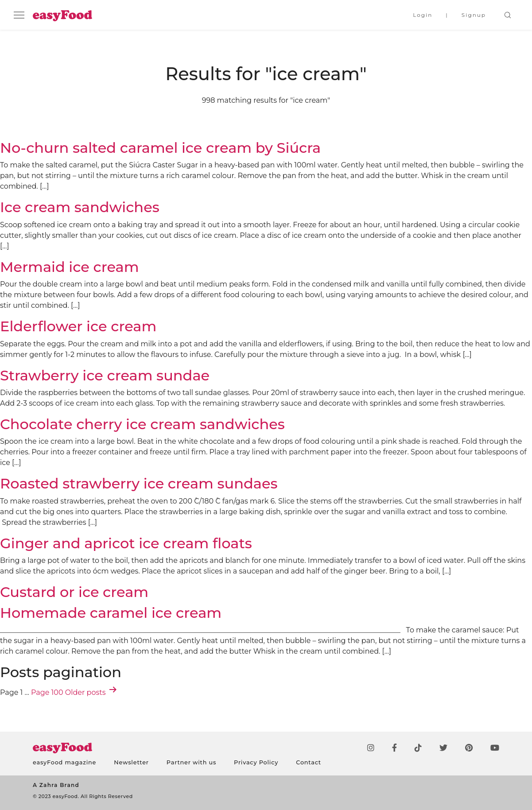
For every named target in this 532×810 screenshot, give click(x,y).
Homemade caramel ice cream (111, 613)
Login (423, 15)
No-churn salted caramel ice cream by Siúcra (160, 148)
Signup (474, 15)
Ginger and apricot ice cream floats (126, 543)
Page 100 (47, 692)
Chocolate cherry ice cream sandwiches (142, 424)
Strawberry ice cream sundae (105, 375)
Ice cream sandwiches (80, 207)
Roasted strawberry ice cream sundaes (139, 483)
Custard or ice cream (74, 592)
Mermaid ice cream (70, 267)
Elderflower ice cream (78, 326)
